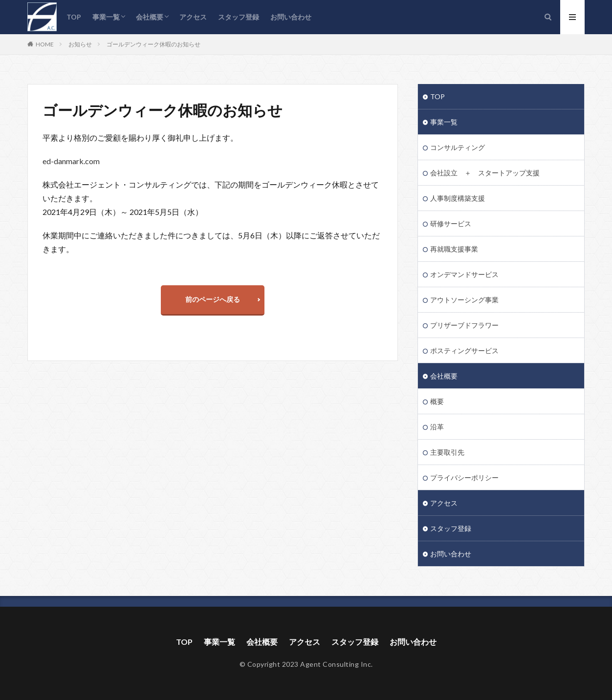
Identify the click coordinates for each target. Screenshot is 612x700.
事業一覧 (106, 17)
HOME (45, 44)
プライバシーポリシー (464, 477)
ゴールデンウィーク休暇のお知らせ (153, 44)
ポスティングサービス (464, 350)
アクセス (193, 17)
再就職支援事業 (454, 249)
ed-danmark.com (71, 161)
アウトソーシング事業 (464, 300)
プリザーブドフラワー (464, 325)
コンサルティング (458, 147)
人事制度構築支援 (458, 198)
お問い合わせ (291, 17)
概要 (437, 401)
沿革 (437, 427)
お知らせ (80, 44)
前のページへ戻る (213, 299)
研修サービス (451, 223)
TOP (74, 17)
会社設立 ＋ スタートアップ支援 (485, 173)
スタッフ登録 (239, 17)
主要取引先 (447, 452)
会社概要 (150, 17)
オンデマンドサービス (464, 274)
